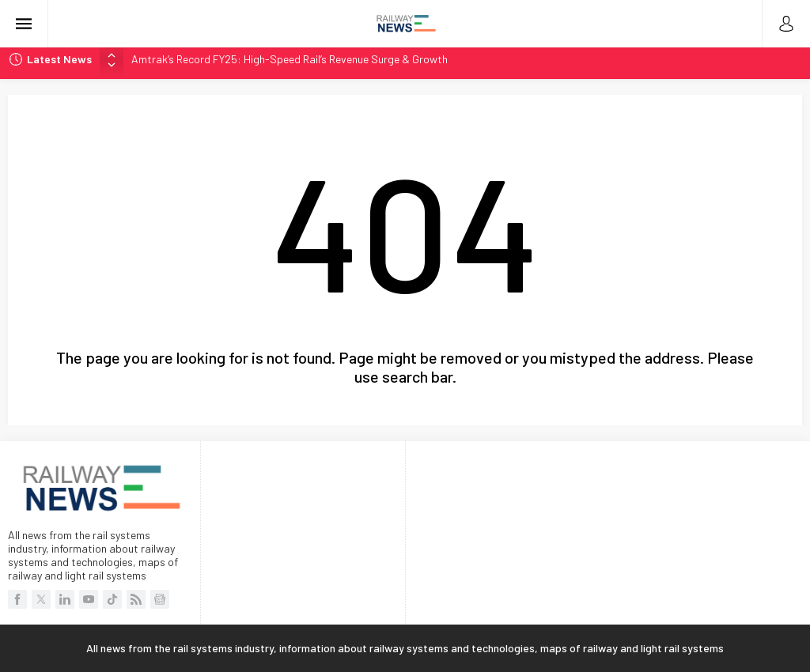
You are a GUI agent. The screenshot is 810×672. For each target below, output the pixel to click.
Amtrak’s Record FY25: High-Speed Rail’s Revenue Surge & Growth (290, 59)
